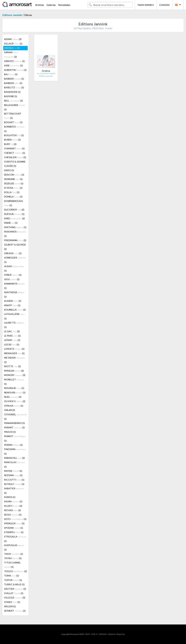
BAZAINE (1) (11, 96)
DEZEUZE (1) (14, 183)
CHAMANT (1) (14, 148)
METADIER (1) (15, 360)
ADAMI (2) (13, 39)
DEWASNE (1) (13, 179)
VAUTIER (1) (15, 589)
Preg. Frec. (121, 634)
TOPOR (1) (13, 580)
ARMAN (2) (11, 54)
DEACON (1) (14, 175)
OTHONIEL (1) (15, 417)
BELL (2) (13, 101)
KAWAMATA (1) (14, 286)
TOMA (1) (11, 576)
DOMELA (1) (13, 197)
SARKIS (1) (10, 497)
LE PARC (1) (12, 336)
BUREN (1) (12, 140)
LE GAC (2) (12, 331)
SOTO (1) (15, 519)
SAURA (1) (13, 501)
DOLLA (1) (12, 192)
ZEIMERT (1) (15, 611)
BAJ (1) (11, 74)
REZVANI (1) (13, 475)
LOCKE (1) (12, 344)
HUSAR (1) (14, 268)
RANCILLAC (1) (14, 464)
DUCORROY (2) (14, 210)
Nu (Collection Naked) (46, 73)
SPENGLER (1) (14, 523)
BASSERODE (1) (12, 92)
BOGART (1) (13, 122)
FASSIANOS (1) (15, 234)
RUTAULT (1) (14, 484)
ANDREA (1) (12, 48)
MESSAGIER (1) (14, 353)
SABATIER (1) (14, 491)
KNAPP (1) (12, 305)
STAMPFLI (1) (14, 532)
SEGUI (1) (13, 515)
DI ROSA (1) (13, 188)
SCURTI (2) (13, 506)
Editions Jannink (12, 15)
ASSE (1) (13, 65)
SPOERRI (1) (14, 528)
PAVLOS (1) (10, 432)
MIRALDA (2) (14, 371)
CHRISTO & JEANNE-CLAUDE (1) (15, 164)
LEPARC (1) (12, 340)
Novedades (64, 5)
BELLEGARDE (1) (14, 107)
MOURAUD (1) (14, 388)
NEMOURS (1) (15, 392)
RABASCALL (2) (14, 458)
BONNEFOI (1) (14, 129)
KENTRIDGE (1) (14, 294)
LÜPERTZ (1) (14, 349)
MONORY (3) (15, 375)
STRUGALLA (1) (15, 539)
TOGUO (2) (15, 571)
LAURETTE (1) (14, 325)
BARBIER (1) (14, 79)
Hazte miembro (146, 5)
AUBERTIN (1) (15, 70)
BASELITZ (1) (14, 87)
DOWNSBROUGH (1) (13, 203)
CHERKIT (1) (15, 153)
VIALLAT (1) (14, 593)
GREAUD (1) (13, 253)
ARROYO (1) (14, 61)
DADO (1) (9, 170)
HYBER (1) (13, 275)
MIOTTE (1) (12, 366)
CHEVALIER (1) (15, 157)
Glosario (112, 634)
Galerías (51, 5)
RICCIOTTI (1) (14, 480)
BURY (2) (10, 144)
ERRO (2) (14, 218)
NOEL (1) (13, 397)
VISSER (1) (12, 602)
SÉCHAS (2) (12, 510)
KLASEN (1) (13, 301)
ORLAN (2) (10, 410)
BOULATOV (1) (14, 135)
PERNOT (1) (15, 438)
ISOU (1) (12, 279)
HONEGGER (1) (15, 260)
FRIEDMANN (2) (15, 240)
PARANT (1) (14, 427)
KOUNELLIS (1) (15, 310)
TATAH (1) (13, 558)
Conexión (165, 5)
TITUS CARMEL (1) (12, 565)
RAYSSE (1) (13, 471)
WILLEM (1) (10, 606)
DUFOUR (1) (14, 214)
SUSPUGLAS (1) (14, 547)
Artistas (40, 5)
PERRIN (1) (13, 445)
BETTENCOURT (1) (13, 116)
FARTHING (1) (15, 227)
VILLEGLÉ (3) (15, 598)
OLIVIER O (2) (15, 401)
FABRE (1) (11, 223)
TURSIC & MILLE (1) (14, 584)
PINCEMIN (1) (15, 451)
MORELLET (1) (14, 382)
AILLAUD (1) (13, 44)
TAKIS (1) (14, 554)
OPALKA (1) (14, 406)
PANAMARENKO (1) (14, 423)
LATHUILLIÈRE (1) (14, 316)
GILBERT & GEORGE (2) (15, 247)
